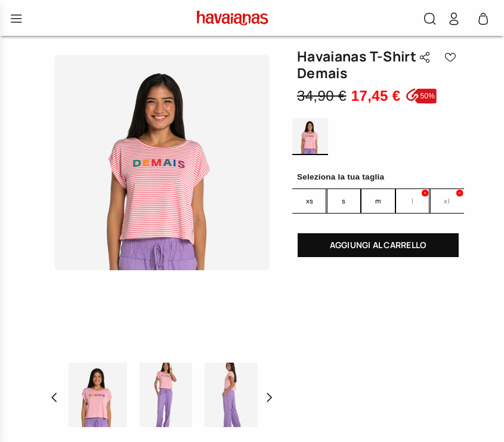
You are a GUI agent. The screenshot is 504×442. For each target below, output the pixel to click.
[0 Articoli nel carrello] (483, 22)
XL (446, 201)
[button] (430, 20)
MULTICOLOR (310, 137)
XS (310, 201)
